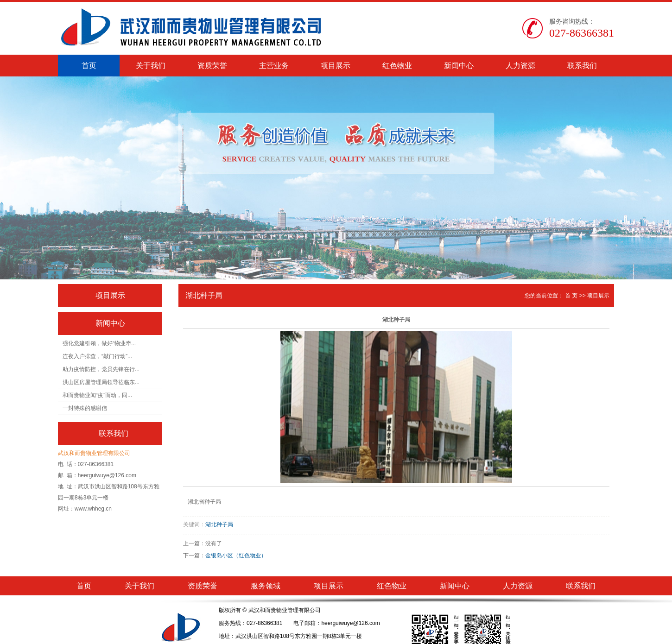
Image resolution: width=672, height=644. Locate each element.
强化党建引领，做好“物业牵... (99, 343)
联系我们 (582, 66)
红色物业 (397, 66)
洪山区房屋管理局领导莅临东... (101, 382)
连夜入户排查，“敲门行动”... (97, 356)
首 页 (571, 296)
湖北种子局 (219, 524)
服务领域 (266, 586)
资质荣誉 (212, 66)
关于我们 (151, 66)
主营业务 (274, 66)
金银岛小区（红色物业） (236, 556)
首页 (89, 66)
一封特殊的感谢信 (85, 408)
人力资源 (520, 66)
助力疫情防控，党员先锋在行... (101, 369)
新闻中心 (459, 66)
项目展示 (336, 66)
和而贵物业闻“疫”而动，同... (97, 395)
